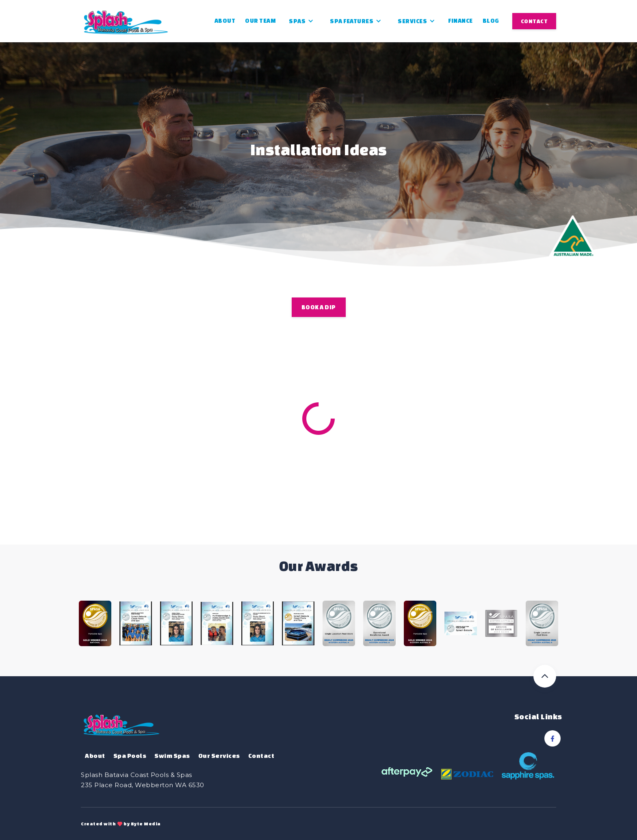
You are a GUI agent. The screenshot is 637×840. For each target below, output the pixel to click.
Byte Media (146, 824)
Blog (491, 21)
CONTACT (534, 21)
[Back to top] (545, 676)
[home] (126, 21)
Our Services (219, 756)
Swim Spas (172, 756)
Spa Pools (130, 756)
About (225, 21)
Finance (460, 21)
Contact (261, 756)
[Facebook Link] (552, 738)
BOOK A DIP (319, 307)
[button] (301, 21)
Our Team (260, 21)
